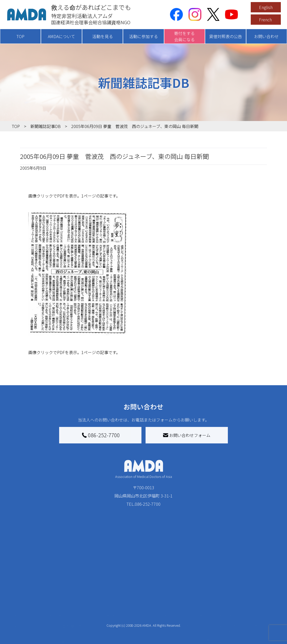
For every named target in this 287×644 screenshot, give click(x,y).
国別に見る (68, 592)
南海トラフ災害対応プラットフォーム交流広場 (197, 595)
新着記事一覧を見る (76, 583)
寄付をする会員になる (184, 36)
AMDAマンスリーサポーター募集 (139, 595)
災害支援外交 (185, 583)
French (265, 20)
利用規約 (233, 600)
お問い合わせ (266, 36)
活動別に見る (70, 600)
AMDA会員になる (131, 583)
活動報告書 (33, 602)
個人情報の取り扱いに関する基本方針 (245, 613)
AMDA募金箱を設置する (137, 621)
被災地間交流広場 (186, 573)
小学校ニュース (37, 610)
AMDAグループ (37, 594)
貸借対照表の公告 (226, 36)
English (266, 7)
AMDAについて (61, 36)
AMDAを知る (32, 583)
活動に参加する (143, 36)
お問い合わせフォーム (187, 435)
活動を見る (103, 36)
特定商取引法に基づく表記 (245, 587)
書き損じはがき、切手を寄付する (140, 609)
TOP (20, 36)
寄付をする (122, 573)
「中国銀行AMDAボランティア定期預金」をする (139, 632)
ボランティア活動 (74, 621)
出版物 (29, 619)
